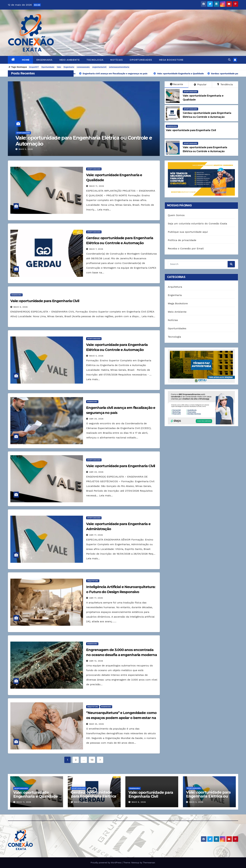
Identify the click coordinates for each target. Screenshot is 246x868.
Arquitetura (93, 581)
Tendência (225, 84)
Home (26, 60)
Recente (176, 84)
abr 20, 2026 (96, 472)
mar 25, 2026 (97, 724)
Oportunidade (48, 67)
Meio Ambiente (70, 60)
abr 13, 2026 (96, 661)
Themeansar (149, 863)
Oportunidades (141, 60)
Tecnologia (95, 60)
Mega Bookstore (171, 60)
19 (92, 760)
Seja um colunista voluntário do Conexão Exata (198, 224)
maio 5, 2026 (26, 149)
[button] (229, 60)
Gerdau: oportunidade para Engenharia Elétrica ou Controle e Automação (94, 798)
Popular (200, 84)
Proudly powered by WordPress (106, 863)
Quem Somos (176, 215)
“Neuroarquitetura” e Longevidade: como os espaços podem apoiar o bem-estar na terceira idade (121, 718)
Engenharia (44, 60)
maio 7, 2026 (96, 249)
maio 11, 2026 (97, 186)
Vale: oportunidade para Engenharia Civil (45, 301)
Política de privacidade (182, 240)
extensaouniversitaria (119, 67)
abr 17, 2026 (96, 535)
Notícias (116, 60)
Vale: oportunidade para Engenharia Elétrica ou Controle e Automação (84, 141)
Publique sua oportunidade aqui (188, 232)
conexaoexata (83, 67)
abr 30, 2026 (96, 419)
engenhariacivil (99, 67)
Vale (59, 67)
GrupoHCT (34, 67)
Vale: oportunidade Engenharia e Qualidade (36, 794)
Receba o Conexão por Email (186, 248)
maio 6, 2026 (21, 307)
